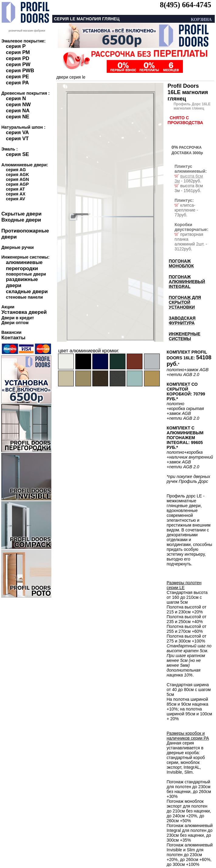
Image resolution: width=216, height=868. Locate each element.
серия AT (15, 189)
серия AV (15, 199)
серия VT (17, 139)
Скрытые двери (21, 214)
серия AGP (17, 184)
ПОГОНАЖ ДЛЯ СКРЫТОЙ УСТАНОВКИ (185, 302)
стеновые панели (24, 297)
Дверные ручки (17, 247)
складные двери (27, 292)
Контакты (13, 338)
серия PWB (20, 71)
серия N (16, 98)
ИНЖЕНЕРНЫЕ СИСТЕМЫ (184, 336)
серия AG (16, 170)
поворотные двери (26, 274)
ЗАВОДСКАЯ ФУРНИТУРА (182, 320)
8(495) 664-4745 (185, 5)
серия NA (18, 111)
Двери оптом (15, 323)
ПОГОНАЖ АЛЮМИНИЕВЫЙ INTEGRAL (187, 282)
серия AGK (17, 175)
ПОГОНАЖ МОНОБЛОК (181, 263)
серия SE (17, 154)
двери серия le (71, 77)
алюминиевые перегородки (24, 265)
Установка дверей (24, 312)
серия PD (17, 58)
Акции (8, 307)
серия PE (17, 77)
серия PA (17, 83)
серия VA (17, 132)
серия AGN (17, 179)
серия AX (15, 194)
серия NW (18, 105)
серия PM (18, 52)
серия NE (17, 117)
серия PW (18, 64)
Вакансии (11, 332)
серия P (16, 46)
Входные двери (21, 220)
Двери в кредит (17, 318)
